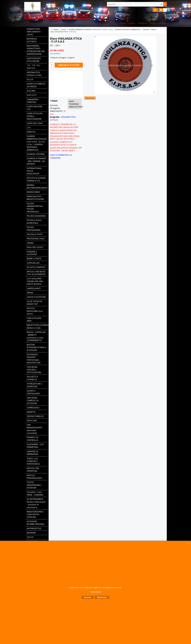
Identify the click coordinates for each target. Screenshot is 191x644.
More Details (96, 592)
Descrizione (90, 98)
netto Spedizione (55, 54)
